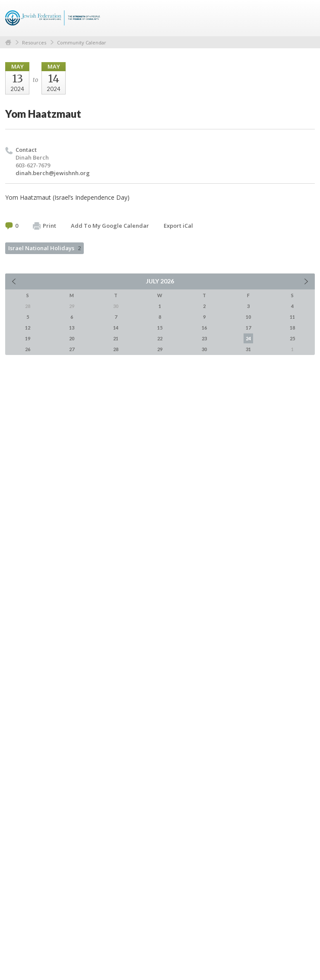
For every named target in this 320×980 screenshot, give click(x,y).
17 (248, 328)
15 (160, 328)
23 (204, 338)
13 (72, 328)
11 (292, 317)
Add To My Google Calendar (110, 226)
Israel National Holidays (44, 248)
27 (72, 349)
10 (248, 317)
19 (28, 338)
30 (204, 349)
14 (116, 328)
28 (116, 349)
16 (204, 328)
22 (160, 338)
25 (292, 338)
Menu (305, 18)
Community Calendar (82, 42)
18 (292, 328)
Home (8, 42)
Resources (34, 42)
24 (248, 338)
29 (160, 349)
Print (44, 226)
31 (248, 349)
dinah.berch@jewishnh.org (53, 173)
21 (116, 338)
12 (28, 328)
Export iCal (178, 226)
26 (28, 349)
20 (72, 338)
